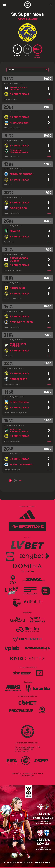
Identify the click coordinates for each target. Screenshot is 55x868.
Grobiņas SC (18, 208)
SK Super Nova (20, 94)
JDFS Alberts (18, 379)
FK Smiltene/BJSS (19, 123)
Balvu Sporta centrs (19, 260)
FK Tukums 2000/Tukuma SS (19, 151)
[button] (28, 70)
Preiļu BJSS (17, 288)
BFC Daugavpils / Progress (19, 89)
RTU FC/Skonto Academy (18, 345)
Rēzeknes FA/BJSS (21, 322)
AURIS (32, 776)
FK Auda (15, 231)
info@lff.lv (25, 751)
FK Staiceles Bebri (22, 174)
